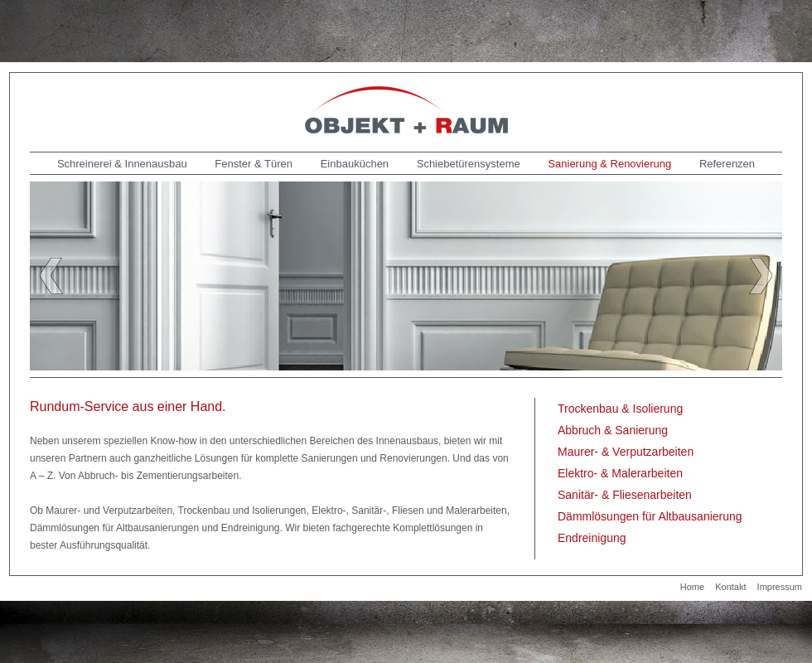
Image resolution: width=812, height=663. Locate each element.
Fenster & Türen (254, 164)
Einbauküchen (355, 164)
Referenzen (727, 164)
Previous (51, 276)
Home (692, 587)
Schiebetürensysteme (469, 164)
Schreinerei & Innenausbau (122, 164)
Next (761, 276)
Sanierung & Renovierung (609, 164)
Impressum (780, 587)
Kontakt (730, 587)
